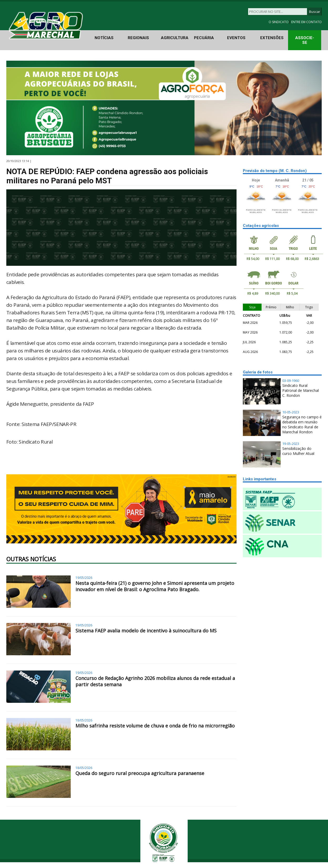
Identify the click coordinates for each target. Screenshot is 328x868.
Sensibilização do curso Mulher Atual (298, 451)
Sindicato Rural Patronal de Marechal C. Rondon (301, 390)
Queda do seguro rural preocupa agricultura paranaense (140, 773)
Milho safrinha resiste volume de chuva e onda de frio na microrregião (155, 726)
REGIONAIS (138, 38)
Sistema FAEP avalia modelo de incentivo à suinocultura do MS (146, 631)
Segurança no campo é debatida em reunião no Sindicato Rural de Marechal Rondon (302, 424)
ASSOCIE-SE (305, 40)
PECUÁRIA (204, 38)
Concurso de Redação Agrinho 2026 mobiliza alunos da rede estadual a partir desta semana (155, 681)
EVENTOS (236, 38)
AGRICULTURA (175, 38)
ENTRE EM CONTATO (306, 22)
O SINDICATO (279, 22)
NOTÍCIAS (104, 38)
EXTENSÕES (272, 38)
